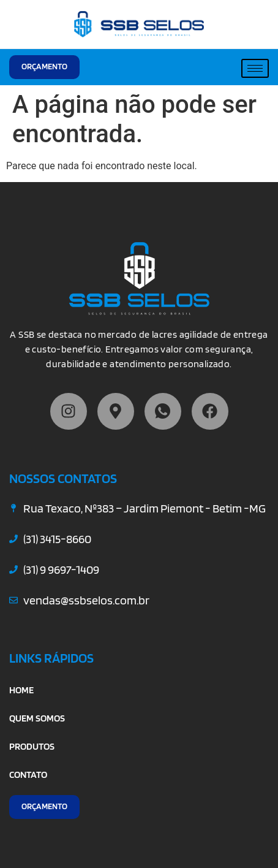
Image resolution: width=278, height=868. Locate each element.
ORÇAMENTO (44, 66)
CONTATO (28, 775)
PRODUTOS (32, 746)
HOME (21, 690)
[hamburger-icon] (255, 68)
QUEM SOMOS (37, 718)
